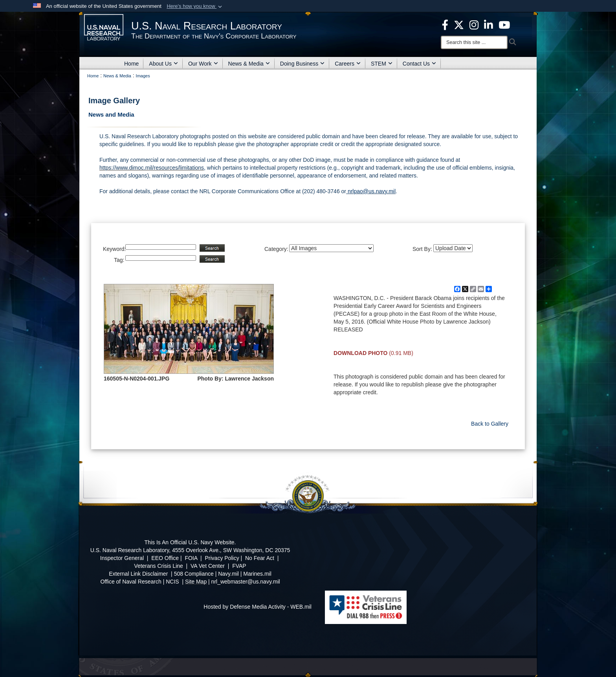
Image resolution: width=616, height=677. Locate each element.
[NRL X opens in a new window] (459, 24)
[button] (195, 6)
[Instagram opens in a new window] (474, 24)
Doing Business (302, 64)
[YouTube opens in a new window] (504, 24)
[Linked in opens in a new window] (489, 24)
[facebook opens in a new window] (445, 24)
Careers (348, 64)
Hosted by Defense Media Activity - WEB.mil (258, 607)
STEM (382, 64)
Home (131, 64)
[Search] (474, 42)
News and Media (111, 114)
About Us (163, 64)
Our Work (203, 64)
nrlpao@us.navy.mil (371, 191)
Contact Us (419, 64)
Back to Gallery (490, 424)
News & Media (249, 64)
